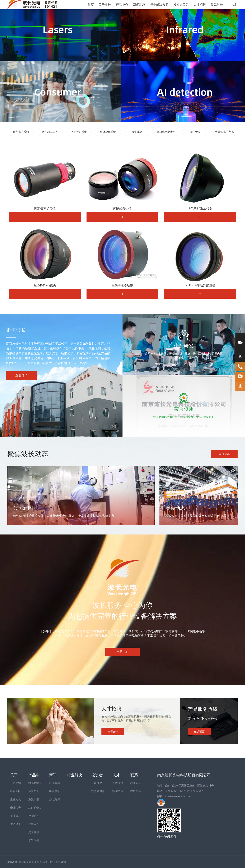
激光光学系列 (21, 132)
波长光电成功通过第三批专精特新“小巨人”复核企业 (184, 417)
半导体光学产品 (224, 132)
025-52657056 (202, 719)
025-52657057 (194, 791)
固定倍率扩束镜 (45, 209)
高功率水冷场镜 (122, 285)
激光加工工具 (50, 132)
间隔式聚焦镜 (122, 209)
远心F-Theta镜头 (45, 285)
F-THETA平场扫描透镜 (200, 285)
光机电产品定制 (166, 132)
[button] (119, 119)
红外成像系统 (108, 132)
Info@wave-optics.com (178, 796)
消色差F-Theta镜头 (200, 209)
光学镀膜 (195, 132)
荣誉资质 (184, 409)
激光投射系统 (79, 132)
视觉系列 (137, 132)
